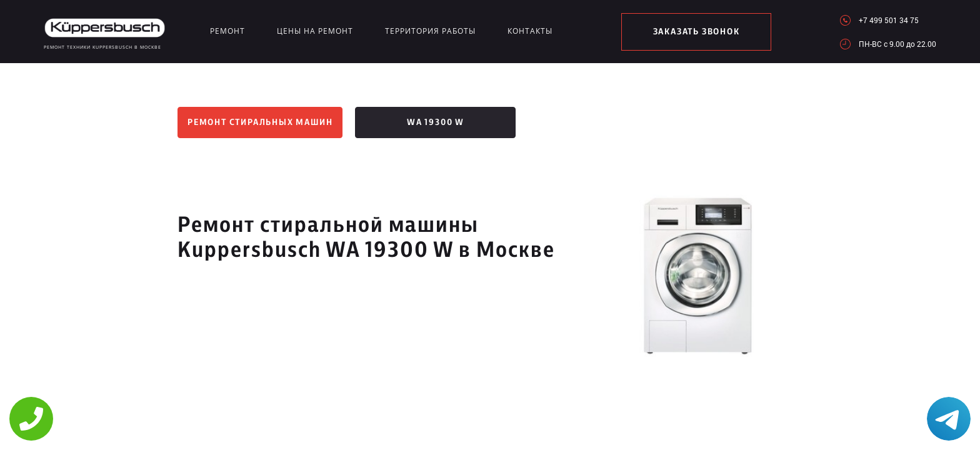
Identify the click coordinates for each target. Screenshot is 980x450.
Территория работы (430, 31)
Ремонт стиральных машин (260, 122)
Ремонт (227, 31)
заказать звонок (697, 32)
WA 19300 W (436, 122)
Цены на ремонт (315, 31)
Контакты (530, 31)
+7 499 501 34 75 (889, 20)
